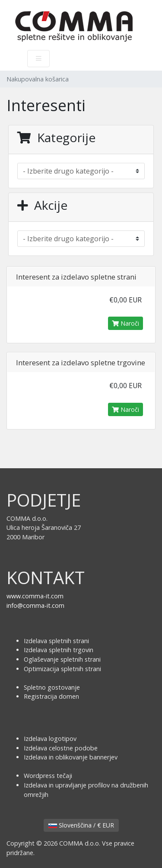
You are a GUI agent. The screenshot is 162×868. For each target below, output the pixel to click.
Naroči (125, 323)
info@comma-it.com (35, 605)
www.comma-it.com (35, 596)
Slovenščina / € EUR (81, 825)
